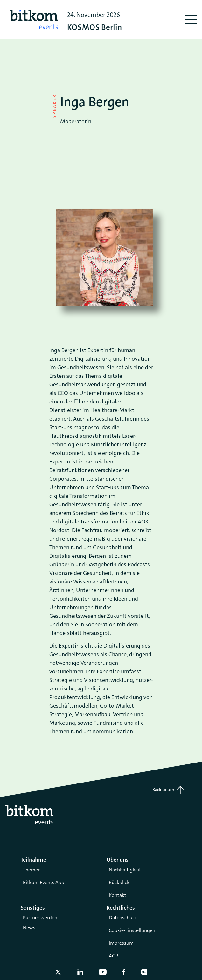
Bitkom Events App (44, 882)
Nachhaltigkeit (125, 870)
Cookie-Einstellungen (132, 930)
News (29, 927)
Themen (32, 870)
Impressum (121, 943)
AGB (114, 956)
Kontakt (118, 895)
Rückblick (119, 882)
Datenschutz (123, 918)
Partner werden (40, 918)
